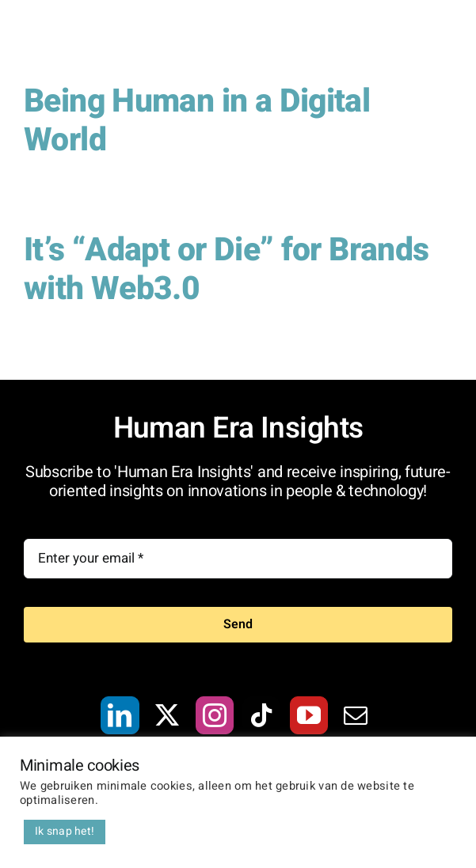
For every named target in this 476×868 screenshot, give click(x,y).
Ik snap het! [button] (65, 831)
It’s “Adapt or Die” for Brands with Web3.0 (227, 269)
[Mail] (356, 715)
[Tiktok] (261, 715)
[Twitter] (167, 715)
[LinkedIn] (120, 715)
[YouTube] (309, 715)
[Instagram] (215, 715)
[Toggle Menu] (440, 41)
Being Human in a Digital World (197, 121)
